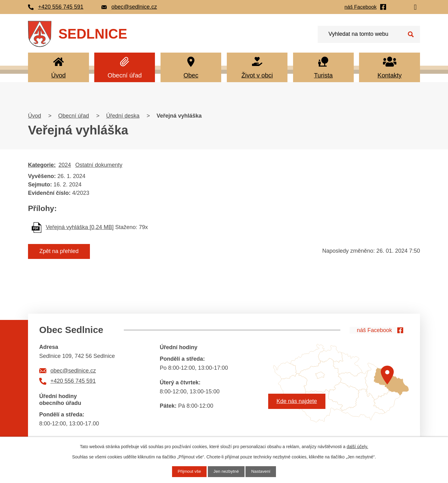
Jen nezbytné (226, 471)
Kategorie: (42, 165)
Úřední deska (123, 116)
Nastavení (261, 471)
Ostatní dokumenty (99, 165)
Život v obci (257, 75)
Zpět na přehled (60, 251)
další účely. (357, 447)
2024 (65, 165)
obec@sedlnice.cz (73, 371)
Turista (323, 75)
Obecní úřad (125, 75)
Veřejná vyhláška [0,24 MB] (80, 227)
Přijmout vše (189, 471)
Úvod (58, 75)
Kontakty (390, 75)
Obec (191, 75)
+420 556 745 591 (73, 381)
